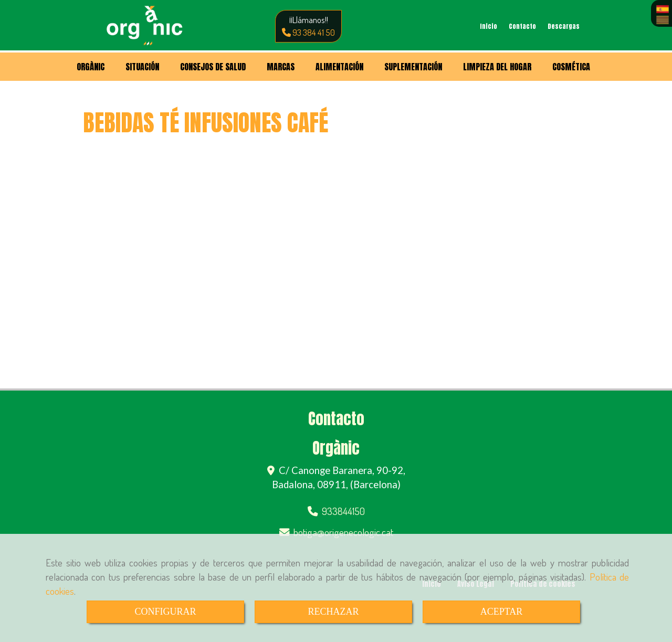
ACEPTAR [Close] (502, 612)
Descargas (564, 26)
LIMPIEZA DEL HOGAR (497, 67)
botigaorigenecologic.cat (343, 532)
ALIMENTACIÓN (339, 67)
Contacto (522, 26)
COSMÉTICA (571, 67)
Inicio (489, 26)
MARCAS (281, 67)
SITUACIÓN (142, 67)
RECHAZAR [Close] (333, 612)
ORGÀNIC (91, 67)
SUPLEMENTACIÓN (413, 67)
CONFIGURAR (165, 612)
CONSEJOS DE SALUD (213, 67)
